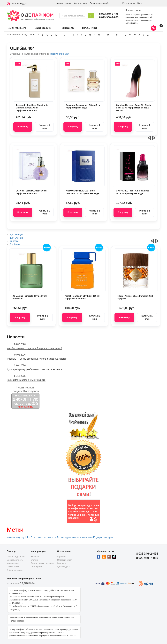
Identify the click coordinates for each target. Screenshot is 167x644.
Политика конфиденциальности (24, 579)
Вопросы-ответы (15, 560)
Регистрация (129, 3)
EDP (28, 537)
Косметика (87, 538)
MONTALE (51, 538)
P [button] (103, 35)
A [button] (39, 35)
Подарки (98, 537)
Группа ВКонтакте (73, 538)
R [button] (112, 35)
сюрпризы (109, 538)
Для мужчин (44, 28)
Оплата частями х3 (99, 3)
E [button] (56, 35)
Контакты (62, 563)
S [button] (117, 35)
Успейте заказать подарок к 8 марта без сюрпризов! (34, 348)
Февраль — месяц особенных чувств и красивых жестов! (37, 359)
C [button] (47, 35)
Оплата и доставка (16, 557)
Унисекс (68, 28)
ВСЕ (32, 35)
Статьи (34, 560)
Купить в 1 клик (44, 127)
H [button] (69, 35)
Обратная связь (15, 570)
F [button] (60, 35)
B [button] (43, 35)
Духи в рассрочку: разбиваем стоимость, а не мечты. (35, 369)
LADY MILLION (39, 538)
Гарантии (62, 557)
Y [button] (144, 35)
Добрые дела (64, 567)
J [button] (77, 35)
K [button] (81, 35)
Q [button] (108, 35)
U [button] (125, 35)
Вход (140, 3)
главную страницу (59, 54)
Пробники (90, 28)
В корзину (23, 127)
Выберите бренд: (17, 35)
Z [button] (148, 35)
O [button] (99, 35)
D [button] (52, 35)
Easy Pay (20, 538)
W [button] (135, 35)
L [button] (86, 35)
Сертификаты (38, 567)
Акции (68, 3)
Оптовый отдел (65, 560)
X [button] (139, 35)
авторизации (131, 23)
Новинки (59, 3)
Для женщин (18, 28)
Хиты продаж (81, 3)
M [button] (90, 35)
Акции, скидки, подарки (42, 563)
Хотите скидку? (19, 3)
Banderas (11, 538)
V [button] (130, 35)
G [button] (65, 35)
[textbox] (73, 16)
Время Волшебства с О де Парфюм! (26, 380)
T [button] (121, 35)
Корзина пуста (133, 10)
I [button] (73, 35)
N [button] (95, 35)
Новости (35, 557)
